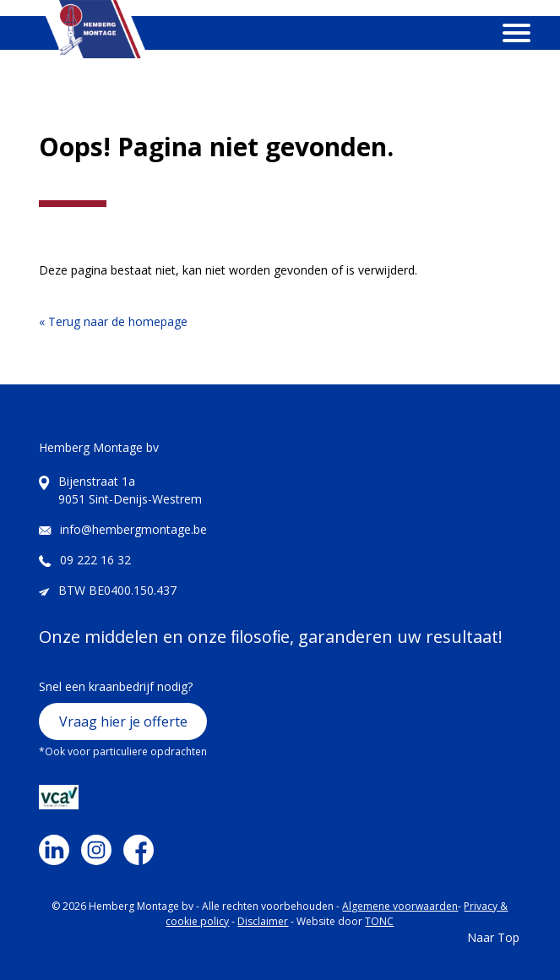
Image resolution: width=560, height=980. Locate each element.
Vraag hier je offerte (123, 721)
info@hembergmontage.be (133, 529)
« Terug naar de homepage (113, 321)
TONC (379, 921)
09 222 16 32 (95, 560)
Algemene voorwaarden (400, 906)
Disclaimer (263, 921)
